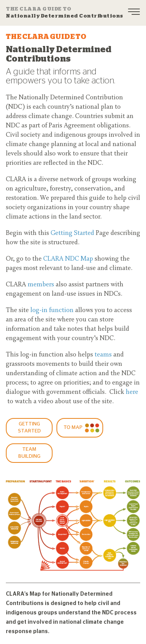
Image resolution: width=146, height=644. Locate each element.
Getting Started (72, 233)
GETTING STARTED (29, 428)
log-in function (52, 311)
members (41, 285)
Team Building (29, 453)
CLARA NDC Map (68, 259)
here (132, 392)
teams (103, 355)
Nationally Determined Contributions (65, 12)
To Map (73, 428)
